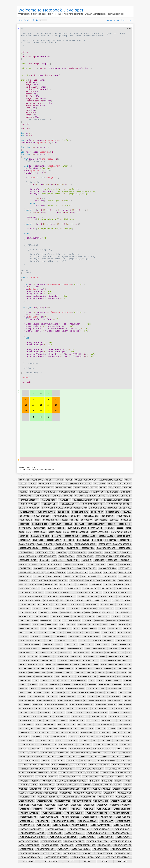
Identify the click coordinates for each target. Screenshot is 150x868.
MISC (22, 480)
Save (123, 20)
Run (26, 20)
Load (129, 20)
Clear (110, 20)
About (116, 20)
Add (21, 20)
